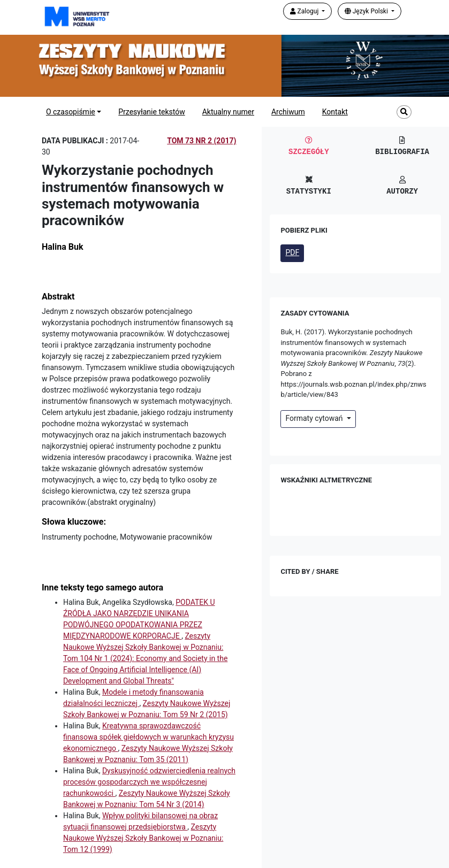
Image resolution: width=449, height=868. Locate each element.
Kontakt (335, 112)
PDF (292, 252)
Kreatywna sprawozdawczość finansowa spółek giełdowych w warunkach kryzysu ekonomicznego (149, 737)
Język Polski (367, 11)
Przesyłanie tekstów (151, 112)
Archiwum (288, 112)
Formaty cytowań (315, 418)
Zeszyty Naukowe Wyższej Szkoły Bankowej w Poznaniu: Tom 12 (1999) (143, 838)
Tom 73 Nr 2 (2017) (201, 141)
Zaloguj (305, 11)
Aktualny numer (228, 112)
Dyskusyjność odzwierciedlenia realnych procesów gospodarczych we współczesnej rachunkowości (149, 782)
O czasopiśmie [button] (71, 112)
